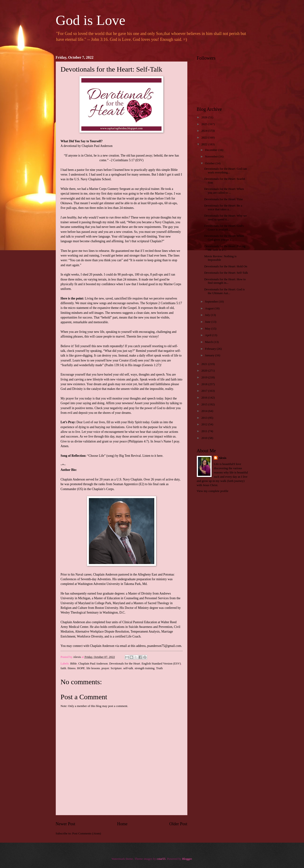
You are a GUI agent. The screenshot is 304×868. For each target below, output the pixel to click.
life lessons (93, 668)
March (209, 342)
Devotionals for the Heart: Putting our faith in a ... (225, 248)
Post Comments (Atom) (87, 833)
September (212, 302)
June (208, 322)
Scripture (116, 668)
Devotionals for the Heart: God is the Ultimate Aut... (225, 291)
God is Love (91, 20)
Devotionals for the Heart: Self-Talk (226, 273)
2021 (205, 364)
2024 (205, 131)
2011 (205, 431)
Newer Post (66, 824)
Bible (74, 664)
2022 (205, 144)
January (210, 355)
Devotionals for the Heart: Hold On (226, 266)
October (210, 163)
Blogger (187, 859)
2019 (205, 377)
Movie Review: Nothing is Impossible (220, 258)
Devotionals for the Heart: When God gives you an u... (224, 238)
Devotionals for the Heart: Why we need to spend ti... (226, 217)
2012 (205, 424)
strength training (145, 668)
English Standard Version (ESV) (161, 664)
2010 (205, 438)
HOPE (81, 668)
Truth (159, 668)
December (212, 150)
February (211, 349)
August (210, 308)
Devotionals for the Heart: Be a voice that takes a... (223, 207)
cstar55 (161, 859)
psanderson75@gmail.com (164, 646)
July (208, 315)
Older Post (178, 824)
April (209, 335)
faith (63, 668)
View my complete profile (213, 491)
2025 (205, 124)
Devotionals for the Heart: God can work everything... (226, 171)
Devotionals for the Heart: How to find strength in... (225, 281)
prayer (105, 668)
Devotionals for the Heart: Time (224, 199)
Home (122, 824)
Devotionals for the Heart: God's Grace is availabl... (224, 228)
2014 (205, 411)
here (160, 456)
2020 (205, 371)
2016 (205, 398)
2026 (205, 117)
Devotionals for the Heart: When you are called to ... (224, 191)
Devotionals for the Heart (125, 664)
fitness (72, 668)
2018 (205, 384)
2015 (205, 404)
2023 (205, 138)
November (212, 157)
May (208, 329)
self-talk (128, 668)
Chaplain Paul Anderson (93, 664)
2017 (205, 391)
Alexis (222, 458)
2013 (205, 418)
